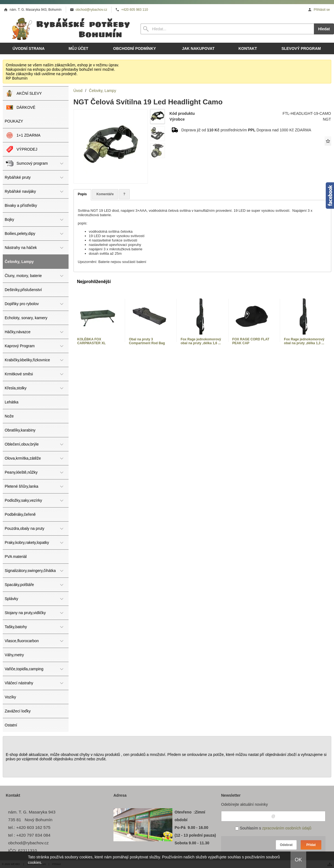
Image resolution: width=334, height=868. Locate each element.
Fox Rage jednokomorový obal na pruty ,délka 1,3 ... (304, 341)
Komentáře (105, 194)
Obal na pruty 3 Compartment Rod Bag (147, 341)
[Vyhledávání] (227, 29)
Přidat (311, 845)
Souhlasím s (273, 828)
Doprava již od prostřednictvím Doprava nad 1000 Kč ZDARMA (246, 130)
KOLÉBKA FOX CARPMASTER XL (92, 341)
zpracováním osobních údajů (287, 828)
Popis (82, 194)
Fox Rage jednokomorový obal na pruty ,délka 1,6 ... (201, 341)
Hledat (324, 29)
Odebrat (286, 845)
